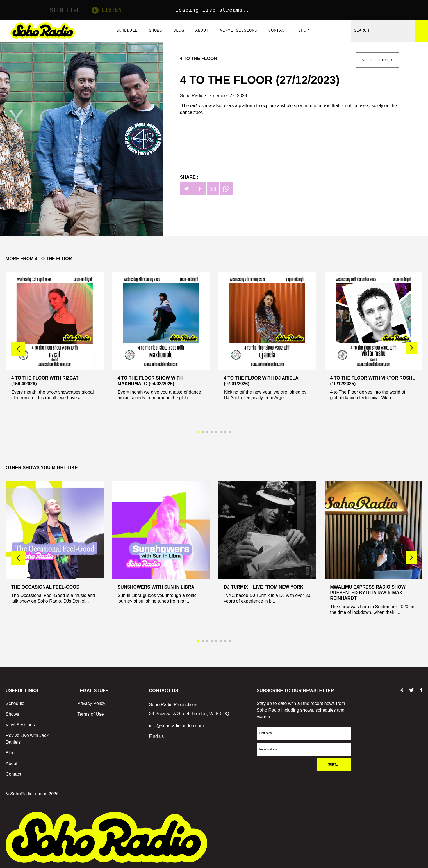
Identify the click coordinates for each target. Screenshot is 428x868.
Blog (179, 30)
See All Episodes (377, 60)
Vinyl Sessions (239, 30)
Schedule (127, 30)
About (202, 30)
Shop (304, 30)
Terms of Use (90, 714)
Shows (156, 30)
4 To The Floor (199, 58)
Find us (156, 736)
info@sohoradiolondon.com (177, 726)
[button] (411, 348)
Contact (278, 30)
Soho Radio (192, 96)
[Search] (421, 31)
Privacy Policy (91, 703)
